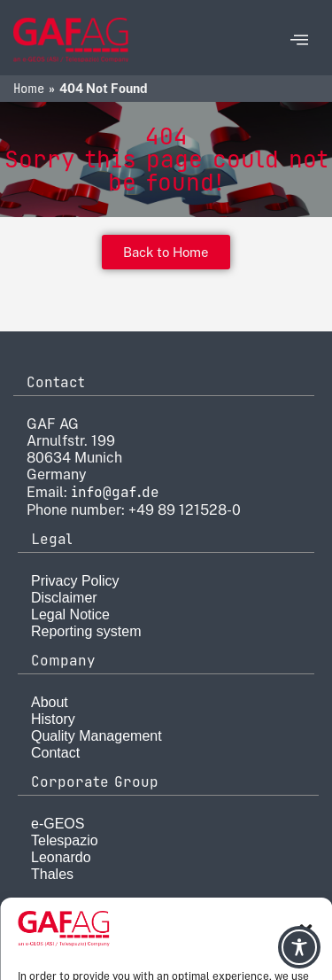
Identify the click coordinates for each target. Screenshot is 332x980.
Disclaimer (64, 598)
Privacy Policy (75, 581)
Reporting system (86, 631)
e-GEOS (58, 824)
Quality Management (97, 736)
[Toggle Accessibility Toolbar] (299, 947)
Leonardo (61, 857)
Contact (55, 753)
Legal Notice (70, 614)
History (53, 719)
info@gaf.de (115, 492)
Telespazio (65, 840)
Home (29, 89)
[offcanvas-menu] (299, 40)
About (50, 702)
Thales (52, 874)
